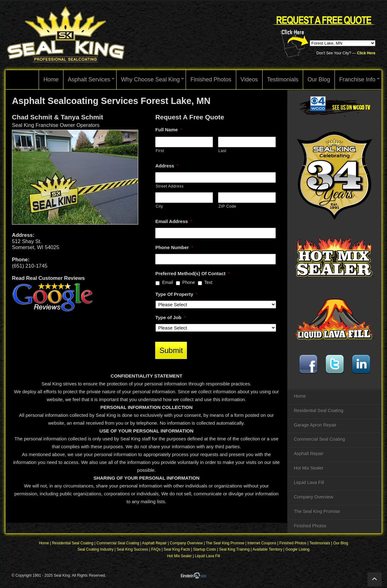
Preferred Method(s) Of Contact (192, 273)
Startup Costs (205, 550)
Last (222, 151)
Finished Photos (310, 526)
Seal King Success (132, 550)
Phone (188, 282)
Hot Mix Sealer (308, 468)
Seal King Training (234, 550)
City (159, 206)
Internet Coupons (262, 544)
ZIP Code (227, 206)
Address (167, 166)
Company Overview (313, 497)
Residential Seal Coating (319, 411)
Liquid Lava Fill (309, 482)
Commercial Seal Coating (319, 439)
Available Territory (267, 550)
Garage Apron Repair (315, 425)
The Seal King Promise (317, 511)
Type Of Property (176, 294)
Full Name (169, 130)
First (160, 151)
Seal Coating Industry (96, 550)
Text (208, 282)
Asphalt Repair (308, 454)
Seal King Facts (177, 550)
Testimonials (320, 544)
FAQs (156, 550)
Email (168, 282)
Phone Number (174, 247)
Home (300, 396)
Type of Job (170, 317)
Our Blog (341, 544)
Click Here (366, 53)
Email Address (174, 221)
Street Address (169, 186)
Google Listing (298, 550)
